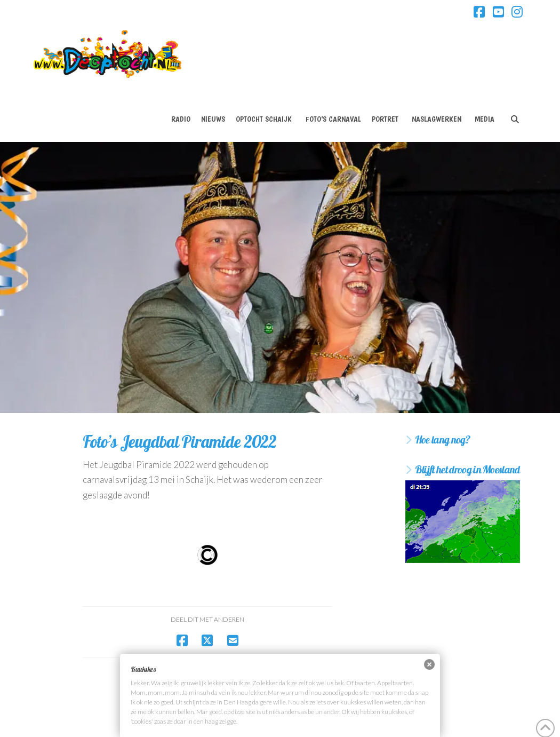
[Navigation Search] (514, 110)
